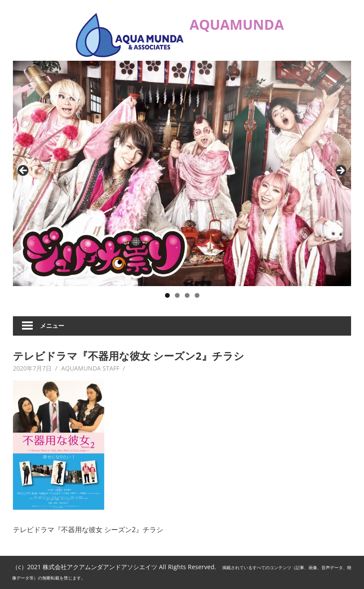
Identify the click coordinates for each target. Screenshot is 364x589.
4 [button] (197, 295)
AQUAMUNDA (237, 24)
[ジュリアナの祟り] (182, 173)
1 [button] (167, 295)
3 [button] (187, 295)
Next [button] (340, 171)
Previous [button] (24, 171)
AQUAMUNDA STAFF (90, 368)
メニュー (52, 326)
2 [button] (177, 295)
